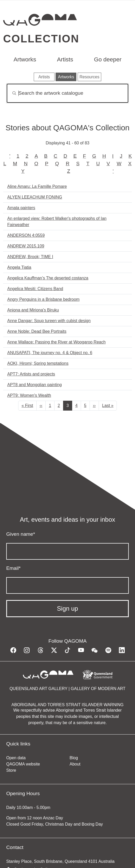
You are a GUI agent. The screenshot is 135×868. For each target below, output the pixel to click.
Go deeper (108, 59)
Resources (89, 77)
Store (11, 770)
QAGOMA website (23, 764)
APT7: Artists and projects (31, 374)
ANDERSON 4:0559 (26, 235)
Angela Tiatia (19, 267)
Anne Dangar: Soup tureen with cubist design (49, 321)
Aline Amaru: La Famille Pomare (37, 186)
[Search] (67, 93)
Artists (65, 59)
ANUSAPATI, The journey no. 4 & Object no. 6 (50, 353)
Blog (74, 758)
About (75, 764)
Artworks (25, 59)
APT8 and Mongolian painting (35, 385)
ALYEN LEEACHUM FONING (35, 197)
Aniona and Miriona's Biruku (33, 310)
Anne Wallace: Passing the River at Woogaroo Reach (56, 342)
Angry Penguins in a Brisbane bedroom (43, 299)
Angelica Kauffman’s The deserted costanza (48, 278)
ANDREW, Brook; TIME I (30, 257)
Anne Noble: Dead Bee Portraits (37, 331)
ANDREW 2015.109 (26, 246)
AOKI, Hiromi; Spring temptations (38, 363)
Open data (16, 758)
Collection (41, 39)
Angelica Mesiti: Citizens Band (35, 289)
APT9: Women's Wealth (29, 395)
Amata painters (21, 208)
